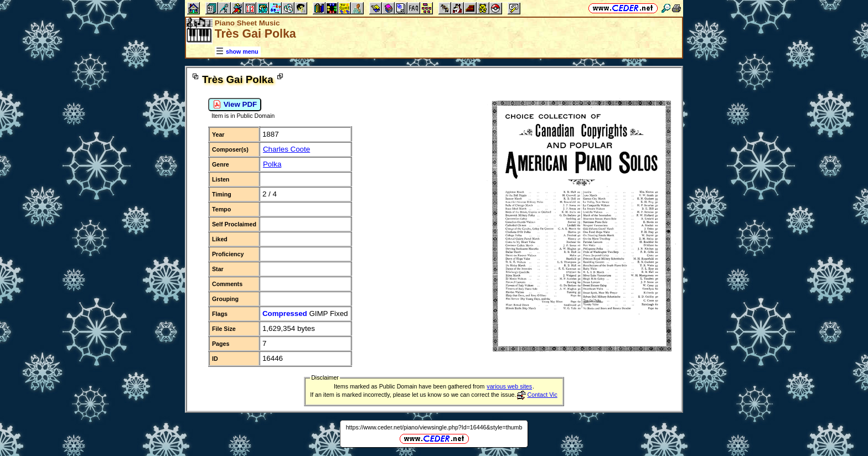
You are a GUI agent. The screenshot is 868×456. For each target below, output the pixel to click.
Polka (272, 164)
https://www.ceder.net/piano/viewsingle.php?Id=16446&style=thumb (434, 427)
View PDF (235, 105)
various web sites (509, 386)
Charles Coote (286, 149)
